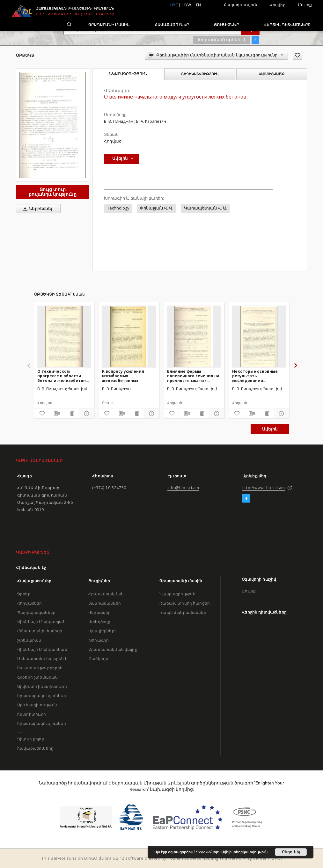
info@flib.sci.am (184, 488)
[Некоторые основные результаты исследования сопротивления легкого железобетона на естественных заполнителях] (259, 336)
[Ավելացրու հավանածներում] (297, 55)
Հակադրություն (240, 5)
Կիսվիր (278, 5)
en (199, 5)
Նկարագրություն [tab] (128, 74)
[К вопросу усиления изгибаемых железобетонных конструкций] (129, 336)
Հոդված (113, 141)
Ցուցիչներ (226, 25)
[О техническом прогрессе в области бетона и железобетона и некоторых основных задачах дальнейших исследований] (64, 336)
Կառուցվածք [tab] (272, 74)
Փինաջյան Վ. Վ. (157, 208)
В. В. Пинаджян (119, 121)
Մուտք (305, 5)
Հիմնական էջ (31, 567)
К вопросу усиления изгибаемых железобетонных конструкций (123, 376)
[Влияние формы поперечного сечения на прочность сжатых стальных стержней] (194, 336)
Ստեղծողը (99, 622)
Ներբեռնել (36, 209)
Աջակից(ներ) (102, 631)
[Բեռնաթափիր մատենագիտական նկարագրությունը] (56, 414)
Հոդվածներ (29, 603)
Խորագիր (99, 640)
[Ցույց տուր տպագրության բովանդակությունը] (71, 414)
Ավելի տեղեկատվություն (244, 852)
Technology (118, 208)
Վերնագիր (99, 612)
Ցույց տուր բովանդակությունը (53, 192)
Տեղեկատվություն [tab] (200, 74)
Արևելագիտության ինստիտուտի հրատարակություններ (42, 714)
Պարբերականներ (36, 612)
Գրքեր (24, 594)
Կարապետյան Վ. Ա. (206, 208)
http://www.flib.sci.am (264, 488)
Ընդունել (291, 852)
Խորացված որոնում (221, 40)
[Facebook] (246, 499)
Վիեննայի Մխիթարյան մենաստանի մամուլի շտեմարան (41, 631)
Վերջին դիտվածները (287, 25)
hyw (187, 5)
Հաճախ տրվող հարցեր (185, 603)
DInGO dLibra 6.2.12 (104, 858)
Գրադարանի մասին (109, 25)
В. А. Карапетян (151, 121)
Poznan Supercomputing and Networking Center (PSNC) (224, 858)
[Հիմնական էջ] (69, 25)
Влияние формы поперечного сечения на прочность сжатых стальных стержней (193, 376)
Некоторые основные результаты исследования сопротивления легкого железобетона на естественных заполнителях (258, 376)
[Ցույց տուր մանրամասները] (86, 414)
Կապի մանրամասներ (183, 612)
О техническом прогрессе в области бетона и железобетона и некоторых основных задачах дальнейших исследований (63, 376)
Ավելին (270, 429)
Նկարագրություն (177, 594)
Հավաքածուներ (172, 25)
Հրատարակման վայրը (113, 649)
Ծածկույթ (98, 659)
